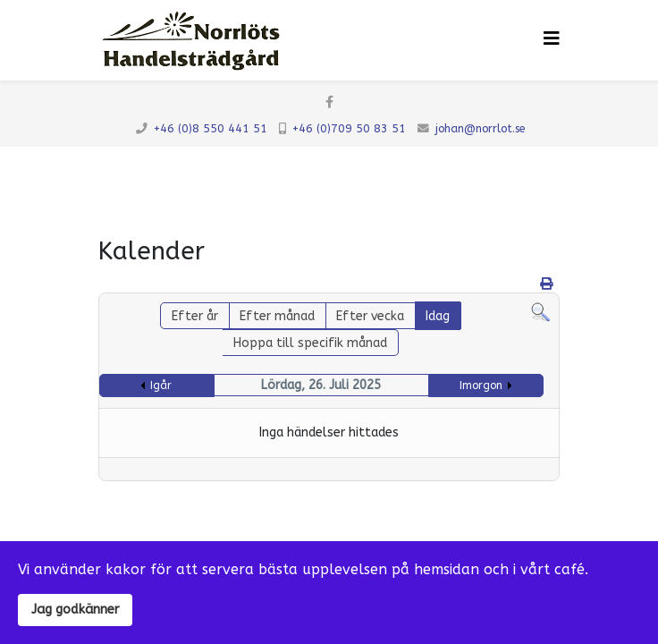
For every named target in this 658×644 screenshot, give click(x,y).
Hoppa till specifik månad (310, 343)
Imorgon (481, 386)
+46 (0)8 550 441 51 (211, 128)
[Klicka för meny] (552, 39)
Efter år (195, 316)
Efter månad (277, 316)
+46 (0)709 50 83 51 (349, 128)
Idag (438, 316)
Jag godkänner (75, 610)
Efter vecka (370, 316)
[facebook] (329, 102)
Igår (161, 386)
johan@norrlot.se (480, 128)
